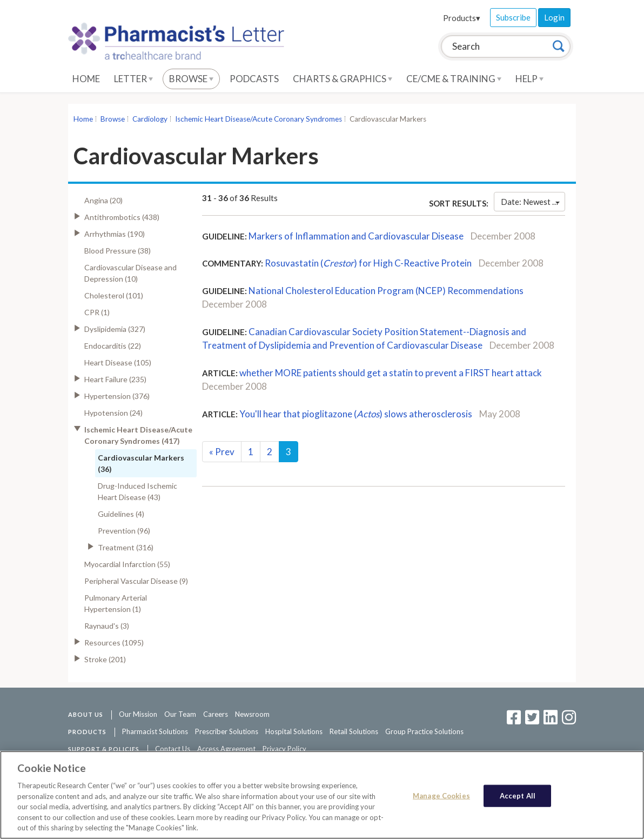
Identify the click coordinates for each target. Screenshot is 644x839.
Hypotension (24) (113, 413)
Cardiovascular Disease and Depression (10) (130, 273)
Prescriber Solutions (227, 731)
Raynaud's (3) (107, 626)
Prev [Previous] (222, 452)
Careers (216, 714)
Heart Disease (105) (118, 362)
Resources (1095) (114, 642)
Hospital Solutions (294, 731)
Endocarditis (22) (113, 346)
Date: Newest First (533, 202)
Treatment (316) (126, 547)
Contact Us (173, 749)
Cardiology (150, 119)
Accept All (518, 796)
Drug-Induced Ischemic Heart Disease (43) (137, 491)
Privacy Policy (284, 749)
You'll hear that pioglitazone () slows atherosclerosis (356, 414)
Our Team (180, 714)
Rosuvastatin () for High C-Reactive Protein (368, 263)
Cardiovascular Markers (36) (141, 463)
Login (554, 17)
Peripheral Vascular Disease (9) (136, 581)
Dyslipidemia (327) (115, 329)
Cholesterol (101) (114, 295)
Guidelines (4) (121, 514)
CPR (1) (97, 312)
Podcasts (254, 79)
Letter (133, 79)
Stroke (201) (105, 659)
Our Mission (138, 714)
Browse (191, 79)
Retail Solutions (354, 731)
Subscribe (513, 17)
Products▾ (462, 18)
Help (529, 79)
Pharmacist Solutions (155, 731)
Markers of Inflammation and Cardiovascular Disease (356, 236)
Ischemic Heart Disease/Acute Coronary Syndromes (259, 119)
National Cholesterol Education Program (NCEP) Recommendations (386, 291)
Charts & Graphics (343, 79)
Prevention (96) (124, 531)
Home (86, 79)
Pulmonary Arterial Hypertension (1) (116, 603)
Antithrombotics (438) (122, 217)
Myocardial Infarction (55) (127, 564)
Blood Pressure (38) (118, 251)
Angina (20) (103, 200)
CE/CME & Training (454, 79)
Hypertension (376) (117, 396)
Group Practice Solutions (424, 731)
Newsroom (252, 714)
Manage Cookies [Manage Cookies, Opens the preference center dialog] (441, 796)
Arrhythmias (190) (115, 234)
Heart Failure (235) (115, 379)
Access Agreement (226, 749)
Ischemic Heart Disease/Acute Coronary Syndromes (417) (138, 435)
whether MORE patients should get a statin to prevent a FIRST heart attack (391, 373)
